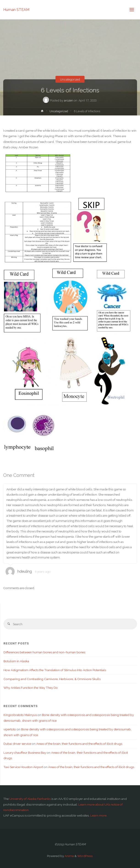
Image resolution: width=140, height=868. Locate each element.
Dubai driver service (17, 744)
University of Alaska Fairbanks (30, 799)
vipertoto (10, 729)
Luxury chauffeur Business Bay (25, 753)
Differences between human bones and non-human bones (44, 652)
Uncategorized (70, 79)
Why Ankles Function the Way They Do (31, 688)
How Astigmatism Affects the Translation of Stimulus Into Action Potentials (55, 670)
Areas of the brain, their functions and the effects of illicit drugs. (80, 744)
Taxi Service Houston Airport (23, 767)
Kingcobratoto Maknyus (20, 715)
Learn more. (99, 815)
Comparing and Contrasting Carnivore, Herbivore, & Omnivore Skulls (52, 679)
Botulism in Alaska (16, 661)
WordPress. (85, 856)
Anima (69, 856)
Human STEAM (16, 9)
